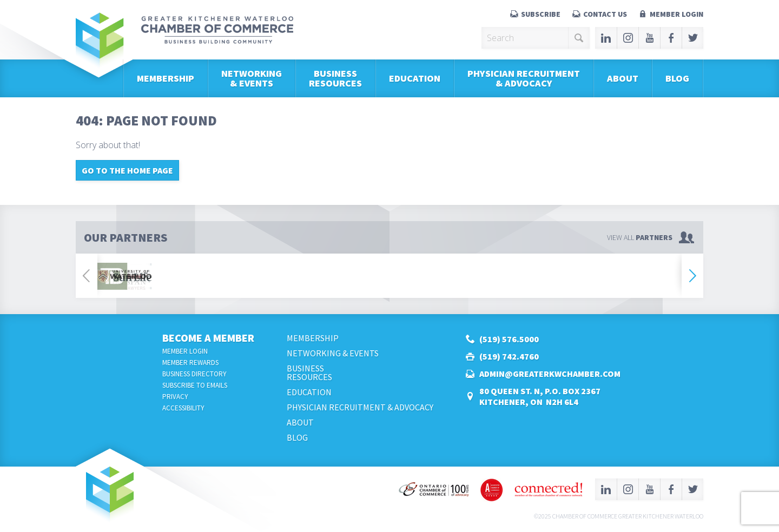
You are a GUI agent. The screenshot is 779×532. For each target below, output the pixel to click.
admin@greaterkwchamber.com (550, 374)
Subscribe (541, 14)
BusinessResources (335, 78)
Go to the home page (127, 170)
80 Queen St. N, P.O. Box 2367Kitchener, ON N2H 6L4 (540, 396)
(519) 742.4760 (509, 356)
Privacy (175, 397)
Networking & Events (252, 78)
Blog (677, 78)
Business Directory (194, 374)
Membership (166, 78)
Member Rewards (190, 363)
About (623, 78)
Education (415, 78)
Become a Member (208, 338)
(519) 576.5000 (509, 339)
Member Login (676, 14)
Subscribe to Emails (195, 385)
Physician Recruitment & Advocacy (524, 78)
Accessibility (183, 408)
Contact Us (605, 14)
